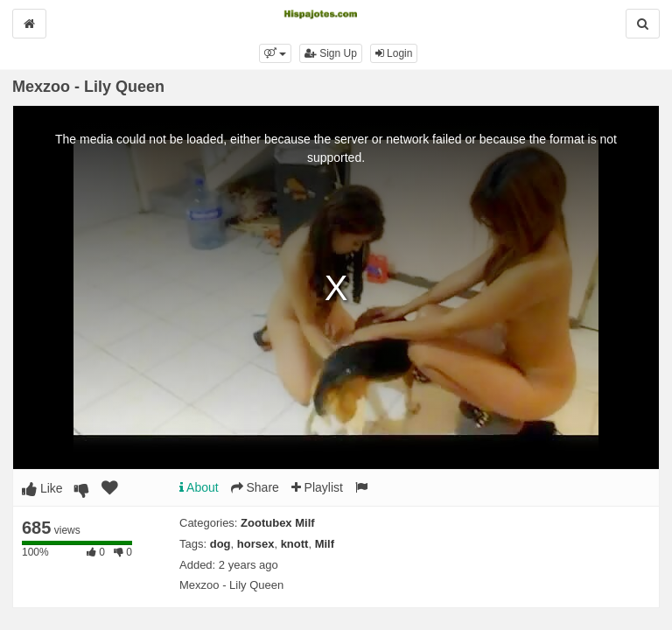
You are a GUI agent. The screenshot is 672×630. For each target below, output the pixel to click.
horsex (256, 544)
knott (295, 544)
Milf (325, 544)
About (199, 487)
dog (220, 544)
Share (255, 487)
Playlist (317, 487)
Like (42, 488)
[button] (275, 53)
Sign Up (331, 53)
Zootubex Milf (278, 523)
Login (394, 53)
